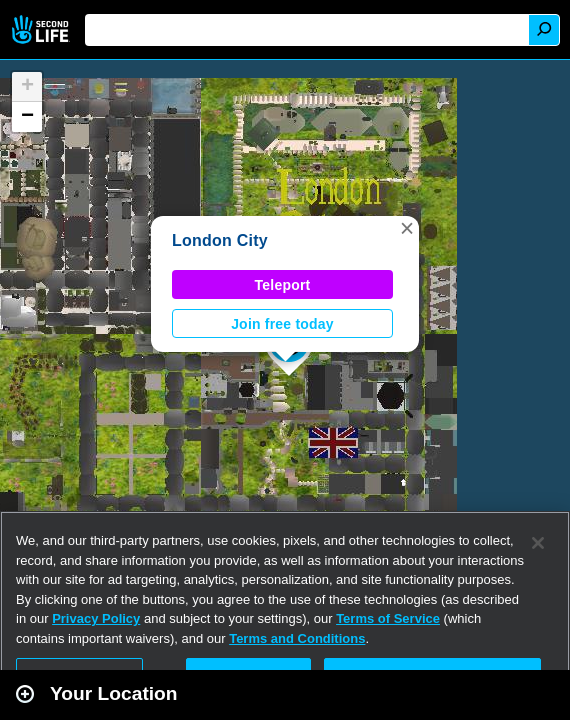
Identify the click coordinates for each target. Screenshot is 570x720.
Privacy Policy (96, 618)
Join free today (282, 324)
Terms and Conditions (297, 638)
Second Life (42, 29)
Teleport (283, 285)
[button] (407, 228)
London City (220, 240)
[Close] (538, 543)
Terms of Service (388, 618)
